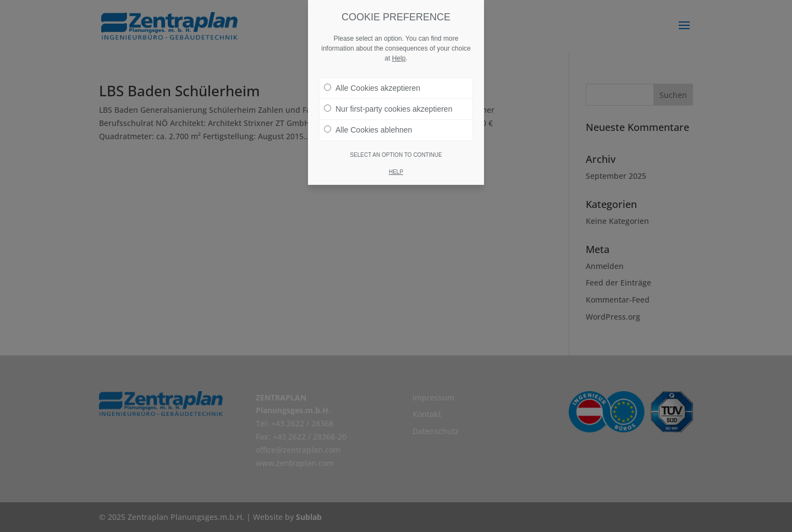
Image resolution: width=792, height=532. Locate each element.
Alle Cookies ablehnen (368, 130)
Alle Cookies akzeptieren (372, 88)
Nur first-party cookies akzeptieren (388, 109)
